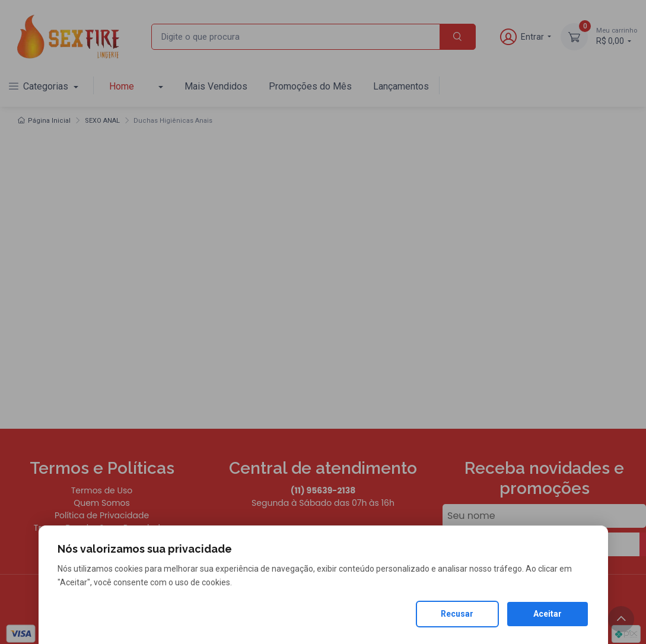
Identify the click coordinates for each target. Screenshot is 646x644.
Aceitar (548, 614)
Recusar (457, 614)
